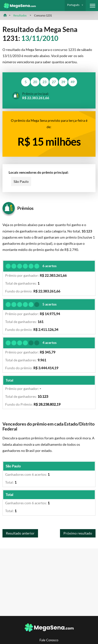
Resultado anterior (20, 533)
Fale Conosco (49, 640)
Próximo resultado (78, 533)
